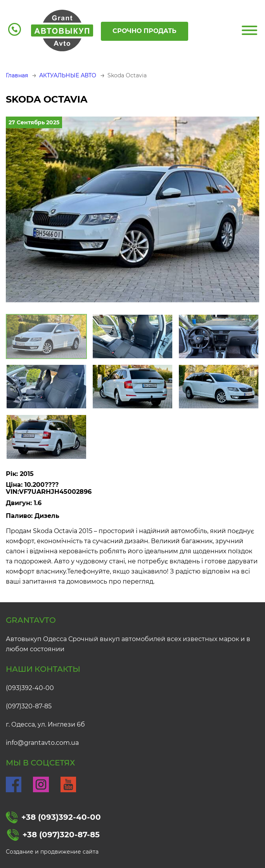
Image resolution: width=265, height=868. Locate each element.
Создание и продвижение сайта (52, 852)
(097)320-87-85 (29, 706)
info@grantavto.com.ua (42, 743)
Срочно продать (145, 31)
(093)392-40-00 (30, 688)
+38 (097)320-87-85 (53, 835)
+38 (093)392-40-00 (53, 817)
